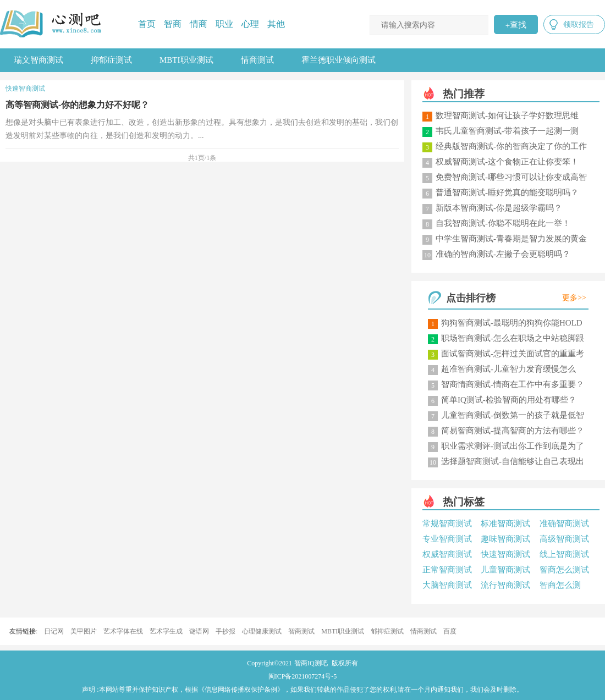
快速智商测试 (505, 554)
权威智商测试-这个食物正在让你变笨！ (507, 162)
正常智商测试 (447, 570)
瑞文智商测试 (38, 60)
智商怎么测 (560, 585)
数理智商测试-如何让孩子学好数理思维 (507, 115)
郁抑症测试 (387, 631)
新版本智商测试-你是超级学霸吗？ (499, 208)
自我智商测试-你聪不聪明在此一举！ (503, 223)
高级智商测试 (564, 539)
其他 (276, 24)
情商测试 (257, 60)
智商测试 (301, 631)
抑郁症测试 (111, 60)
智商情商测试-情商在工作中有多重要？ (513, 384)
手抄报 (226, 631)
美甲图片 (84, 631)
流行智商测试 (505, 585)
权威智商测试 (447, 554)
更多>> (574, 298)
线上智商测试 (564, 554)
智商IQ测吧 (311, 663)
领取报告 (579, 24)
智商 (173, 24)
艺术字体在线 (123, 631)
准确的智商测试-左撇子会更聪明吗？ (503, 254)
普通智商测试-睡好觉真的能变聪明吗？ (507, 192)
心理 (250, 24)
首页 (147, 24)
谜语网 (199, 631)
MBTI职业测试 (186, 60)
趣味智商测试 (505, 539)
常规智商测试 (447, 523)
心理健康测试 (262, 631)
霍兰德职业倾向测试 (339, 60)
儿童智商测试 (505, 570)
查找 (516, 25)
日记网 (54, 631)
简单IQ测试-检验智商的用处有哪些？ (509, 400)
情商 (199, 24)
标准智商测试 (505, 523)
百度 (450, 631)
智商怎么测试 (564, 570)
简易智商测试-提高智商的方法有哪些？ (513, 431)
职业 (224, 24)
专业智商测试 (447, 539)
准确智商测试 (564, 523)
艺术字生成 (166, 631)
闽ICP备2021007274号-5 (303, 676)
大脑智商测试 (447, 585)
